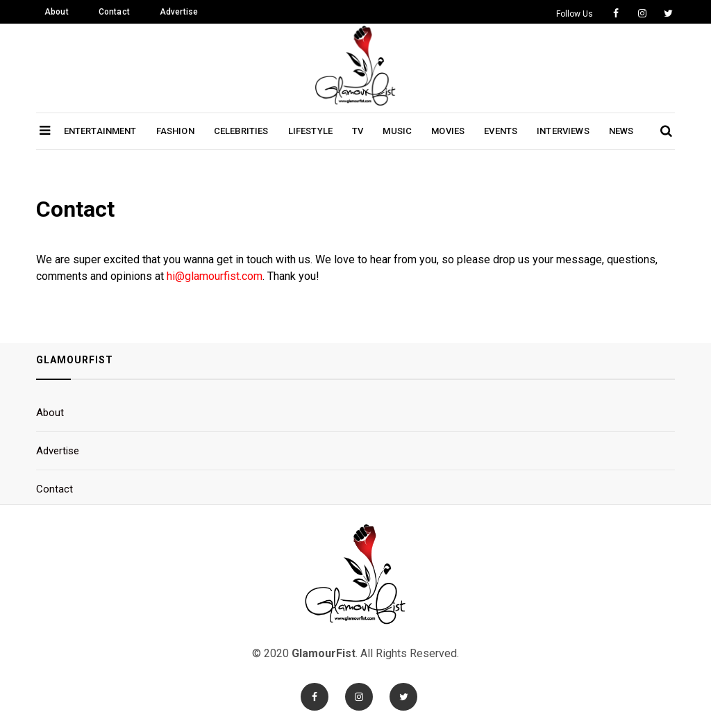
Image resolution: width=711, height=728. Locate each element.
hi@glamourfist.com (215, 276)
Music (397, 131)
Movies (448, 131)
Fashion (175, 131)
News (621, 131)
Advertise (179, 12)
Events (501, 131)
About (57, 12)
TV (358, 131)
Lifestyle (310, 131)
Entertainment (100, 131)
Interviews (563, 131)
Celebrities (241, 131)
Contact (114, 12)
